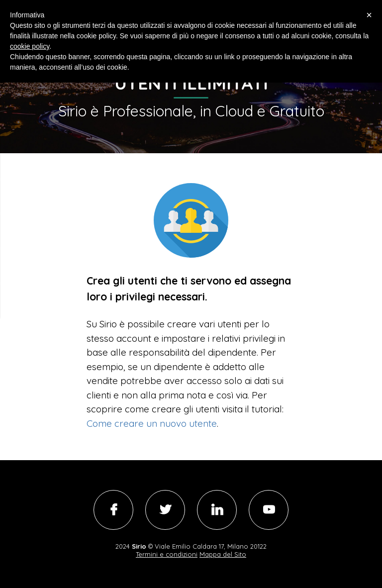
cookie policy (30, 46)
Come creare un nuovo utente (152, 423)
